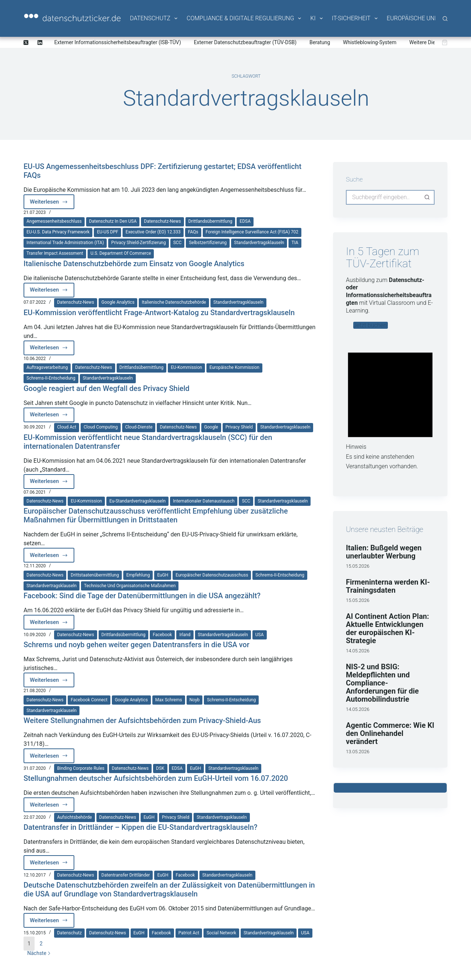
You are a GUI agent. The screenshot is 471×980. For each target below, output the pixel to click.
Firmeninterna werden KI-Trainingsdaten (388, 586)
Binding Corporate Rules (81, 768)
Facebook (162, 635)
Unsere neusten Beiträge (385, 529)
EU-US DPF (107, 232)
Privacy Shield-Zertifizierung (138, 243)
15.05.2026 (358, 566)
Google (211, 427)
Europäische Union (419, 18)
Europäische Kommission (234, 367)
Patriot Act (189, 933)
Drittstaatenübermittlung (95, 575)
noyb (195, 700)
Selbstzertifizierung (208, 243)
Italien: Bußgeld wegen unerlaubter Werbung (384, 552)
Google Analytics (118, 302)
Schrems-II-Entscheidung (51, 378)
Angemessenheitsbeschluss (54, 221)
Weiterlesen (52, 204)
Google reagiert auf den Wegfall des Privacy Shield (107, 388)
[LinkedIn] (40, 43)
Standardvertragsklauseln (259, 243)
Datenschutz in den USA (113, 221)
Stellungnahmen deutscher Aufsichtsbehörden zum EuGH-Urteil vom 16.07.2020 (156, 778)
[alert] (390, 407)
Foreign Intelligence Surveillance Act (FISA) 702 (252, 232)
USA (260, 635)
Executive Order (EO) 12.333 (153, 232)
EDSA (245, 221)
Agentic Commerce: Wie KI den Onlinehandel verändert (390, 733)
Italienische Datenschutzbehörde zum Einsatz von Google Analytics (134, 264)
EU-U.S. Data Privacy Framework (58, 232)
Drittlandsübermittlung (210, 221)
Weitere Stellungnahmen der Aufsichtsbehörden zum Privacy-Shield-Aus (142, 720)
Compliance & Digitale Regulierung (244, 18)
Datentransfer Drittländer (126, 875)
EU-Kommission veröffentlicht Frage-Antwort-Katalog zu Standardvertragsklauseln (159, 313)
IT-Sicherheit (355, 18)
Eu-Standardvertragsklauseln (137, 501)
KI (317, 18)
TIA (295, 243)
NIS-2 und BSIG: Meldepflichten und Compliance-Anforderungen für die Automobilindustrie (382, 683)
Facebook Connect (89, 700)
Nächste (39, 953)
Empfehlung (138, 575)
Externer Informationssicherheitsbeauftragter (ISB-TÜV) (118, 42)
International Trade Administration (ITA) (65, 243)
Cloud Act (67, 427)
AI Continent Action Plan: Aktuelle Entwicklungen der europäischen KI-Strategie (387, 628)
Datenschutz (154, 18)
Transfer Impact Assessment (55, 253)
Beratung (320, 42)
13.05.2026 (358, 752)
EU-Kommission (186, 367)
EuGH (163, 575)
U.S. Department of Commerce (121, 253)
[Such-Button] (427, 197)
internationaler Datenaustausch (204, 501)
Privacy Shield (239, 427)
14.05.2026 (358, 651)
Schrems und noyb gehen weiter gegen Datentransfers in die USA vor (137, 645)
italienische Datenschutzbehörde (174, 302)
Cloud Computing (101, 427)
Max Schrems (169, 700)
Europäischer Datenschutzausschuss (212, 575)
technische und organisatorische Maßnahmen (130, 586)
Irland (185, 635)
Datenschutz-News (162, 221)
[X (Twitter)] (26, 43)
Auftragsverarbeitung (47, 367)
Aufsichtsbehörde (74, 817)
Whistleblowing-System (370, 42)
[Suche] (445, 19)
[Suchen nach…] (383, 197)
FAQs (193, 232)
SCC (178, 243)
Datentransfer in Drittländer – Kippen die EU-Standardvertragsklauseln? (141, 827)
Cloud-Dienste (139, 427)
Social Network (221, 933)
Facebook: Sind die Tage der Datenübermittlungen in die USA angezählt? (142, 596)
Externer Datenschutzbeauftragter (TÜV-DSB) (245, 42)
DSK (160, 768)
